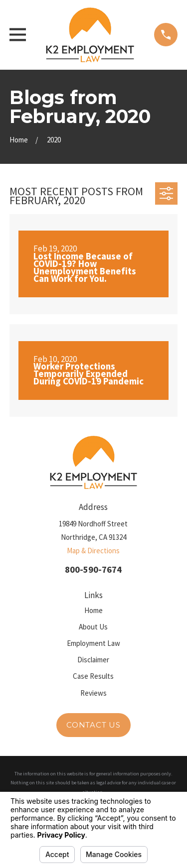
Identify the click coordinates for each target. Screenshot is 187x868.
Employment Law (93, 643)
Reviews (93, 693)
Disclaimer (93, 660)
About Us (93, 627)
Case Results (93, 676)
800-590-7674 (93, 569)
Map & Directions (93, 551)
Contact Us (93, 725)
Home (93, 610)
